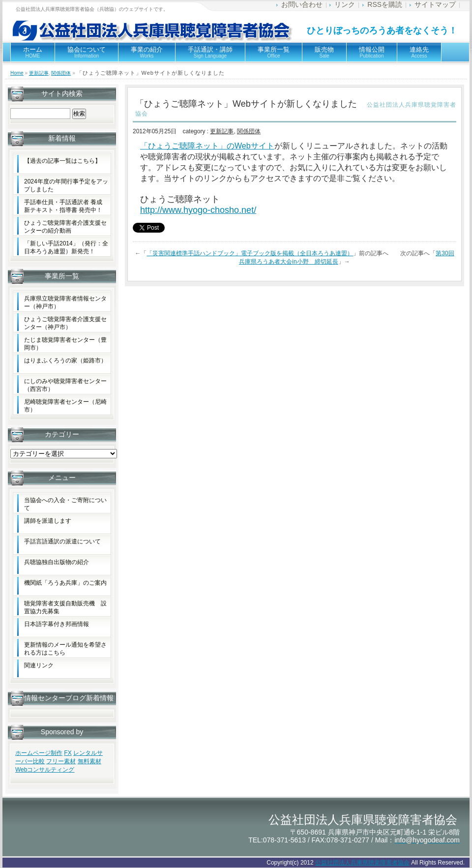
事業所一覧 (274, 52)
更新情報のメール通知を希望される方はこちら (65, 649)
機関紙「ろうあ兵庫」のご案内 (65, 583)
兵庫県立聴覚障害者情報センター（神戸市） (65, 302)
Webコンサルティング (45, 770)
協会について (87, 52)
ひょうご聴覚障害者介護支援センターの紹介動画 (65, 227)
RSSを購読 (385, 4)
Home (17, 73)
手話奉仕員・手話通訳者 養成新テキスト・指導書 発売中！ (63, 206)
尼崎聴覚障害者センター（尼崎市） (65, 406)
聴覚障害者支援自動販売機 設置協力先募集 (65, 607)
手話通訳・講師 (210, 52)
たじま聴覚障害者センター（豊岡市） (65, 344)
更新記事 (39, 73)
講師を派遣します (48, 521)
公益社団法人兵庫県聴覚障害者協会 (362, 863)
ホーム (33, 52)
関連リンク (39, 665)
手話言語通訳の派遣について (62, 541)
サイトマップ (435, 4)
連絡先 (419, 52)
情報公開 (372, 52)
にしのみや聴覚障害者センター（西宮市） (65, 385)
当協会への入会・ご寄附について (65, 504)
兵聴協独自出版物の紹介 (57, 562)
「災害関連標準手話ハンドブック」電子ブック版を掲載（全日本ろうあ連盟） (250, 253)
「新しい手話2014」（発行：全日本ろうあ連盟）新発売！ (66, 247)
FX (68, 753)
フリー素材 (61, 761)
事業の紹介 (147, 52)
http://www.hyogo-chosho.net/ (198, 210)
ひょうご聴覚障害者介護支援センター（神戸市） (65, 323)
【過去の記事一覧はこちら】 (62, 161)
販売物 (324, 52)
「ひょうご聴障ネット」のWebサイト (207, 146)
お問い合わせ (302, 4)
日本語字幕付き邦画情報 (57, 624)
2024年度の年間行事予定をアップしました (66, 185)
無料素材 (89, 761)
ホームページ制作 (39, 753)
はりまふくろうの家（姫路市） (65, 360)
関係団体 (61, 73)
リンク (345, 4)
